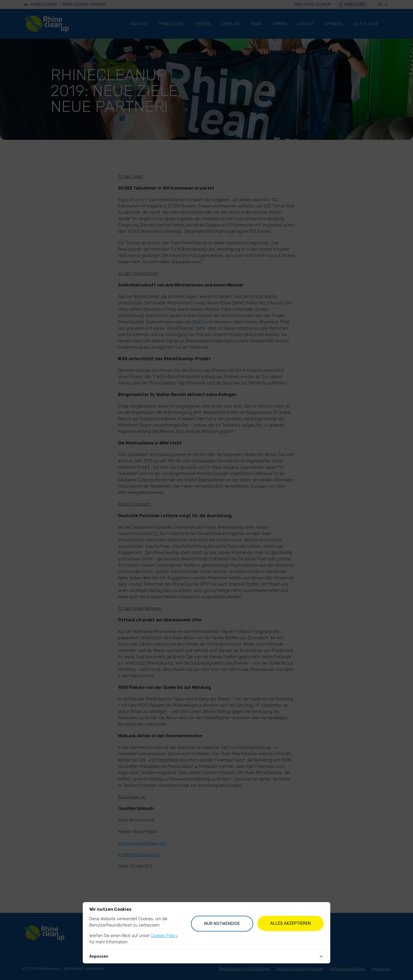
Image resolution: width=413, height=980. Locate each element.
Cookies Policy (164, 936)
